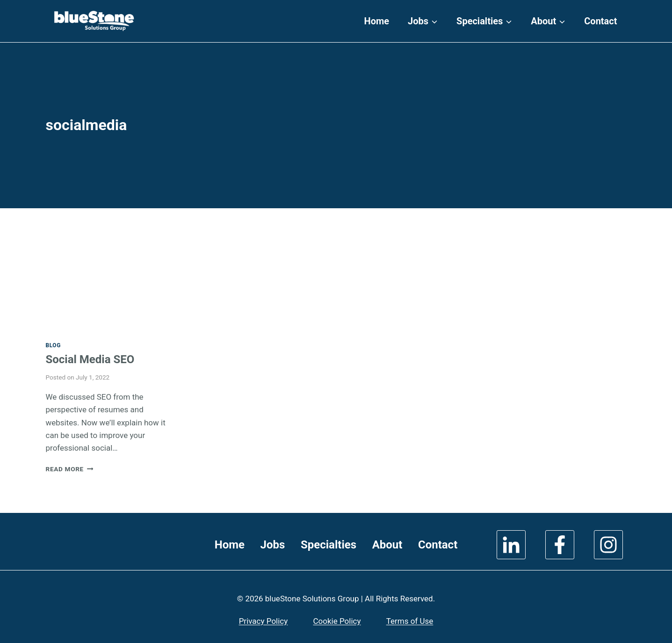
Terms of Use (410, 621)
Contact (600, 21)
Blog (53, 345)
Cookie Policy (337, 621)
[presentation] (112, 289)
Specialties (329, 545)
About (387, 545)
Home (377, 21)
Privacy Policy (264, 621)
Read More (70, 469)
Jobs (273, 545)
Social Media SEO (90, 359)
